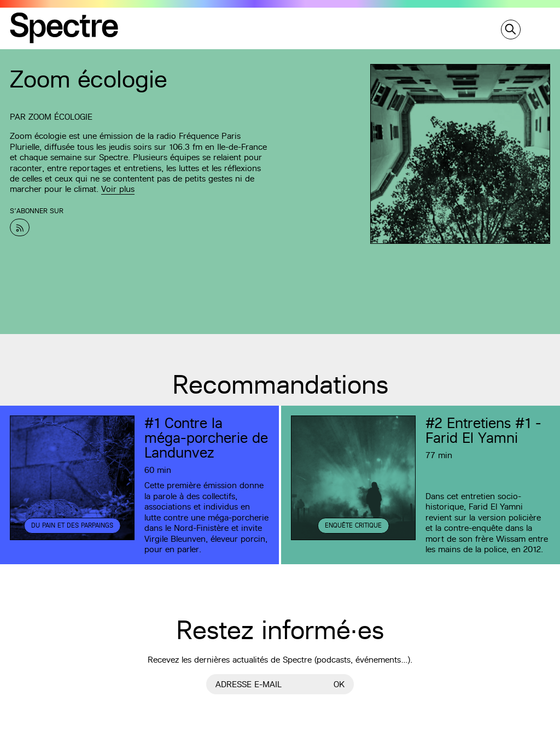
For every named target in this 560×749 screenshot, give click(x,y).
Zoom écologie (60, 117)
